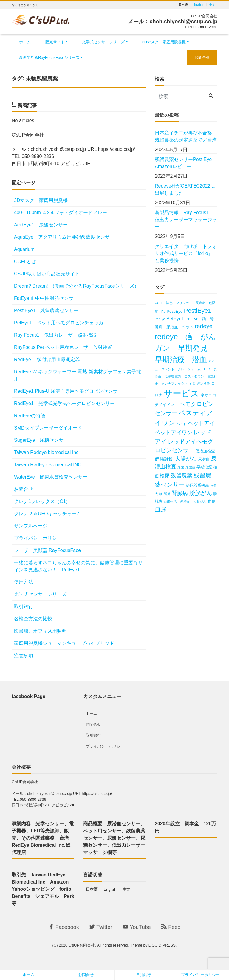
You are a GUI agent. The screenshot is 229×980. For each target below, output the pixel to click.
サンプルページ (31, 526)
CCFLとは (25, 262)
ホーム (25, 42)
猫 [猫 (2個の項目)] (161, 494)
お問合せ (202, 57)
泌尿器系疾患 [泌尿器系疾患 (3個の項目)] (197, 485)
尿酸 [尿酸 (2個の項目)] (181, 467)
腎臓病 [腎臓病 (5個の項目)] (180, 493)
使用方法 (24, 582)
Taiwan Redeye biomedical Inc (46, 452)
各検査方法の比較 (33, 619)
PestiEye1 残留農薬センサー (46, 310)
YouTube (137, 927)
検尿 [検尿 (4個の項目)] (165, 476)
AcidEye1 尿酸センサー (41, 225)
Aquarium (24, 249)
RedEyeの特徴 (30, 416)
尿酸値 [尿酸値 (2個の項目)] (190, 467)
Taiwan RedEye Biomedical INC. (48, 465)
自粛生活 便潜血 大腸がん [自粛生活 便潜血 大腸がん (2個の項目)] (185, 501)
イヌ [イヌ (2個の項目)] (192, 384)
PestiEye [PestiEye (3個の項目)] (175, 311)
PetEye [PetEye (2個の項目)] (160, 319)
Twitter (101, 927)
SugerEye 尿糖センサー (41, 440)
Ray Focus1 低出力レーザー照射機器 (58, 335)
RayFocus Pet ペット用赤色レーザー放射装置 (63, 347)
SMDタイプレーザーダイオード (48, 428)
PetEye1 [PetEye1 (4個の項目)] (175, 319)
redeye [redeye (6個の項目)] (204, 326)
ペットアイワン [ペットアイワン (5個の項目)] (174, 433)
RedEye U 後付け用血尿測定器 (47, 359)
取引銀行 (24, 606)
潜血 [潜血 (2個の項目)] (214, 485)
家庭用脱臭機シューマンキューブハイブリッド (64, 643)
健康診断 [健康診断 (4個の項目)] (164, 459)
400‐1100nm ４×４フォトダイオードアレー (61, 213)
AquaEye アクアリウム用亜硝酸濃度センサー (64, 237)
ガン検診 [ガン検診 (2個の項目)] (203, 384)
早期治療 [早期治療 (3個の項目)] (204, 467)
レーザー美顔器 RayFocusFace (47, 550)
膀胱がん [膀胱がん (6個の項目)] (201, 493)
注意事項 (24, 655)
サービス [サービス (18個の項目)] (181, 393)
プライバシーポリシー (38, 538)
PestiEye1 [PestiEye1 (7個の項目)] (198, 310)
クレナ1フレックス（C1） (42, 501)
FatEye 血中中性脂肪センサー (46, 298)
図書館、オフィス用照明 (40, 631)
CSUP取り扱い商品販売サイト (47, 274)
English (198, 5)
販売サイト (55, 42)
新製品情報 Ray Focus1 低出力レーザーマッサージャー (186, 220)
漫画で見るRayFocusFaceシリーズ (49, 57)
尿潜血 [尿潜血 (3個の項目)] (204, 459)
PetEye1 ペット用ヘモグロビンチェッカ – (61, 323)
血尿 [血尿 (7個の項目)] (161, 509)
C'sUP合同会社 (82, 945)
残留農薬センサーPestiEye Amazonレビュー (186, 163)
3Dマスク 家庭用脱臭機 (164, 42)
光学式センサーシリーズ (103, 42)
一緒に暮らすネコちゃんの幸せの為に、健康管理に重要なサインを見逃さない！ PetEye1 (78, 566)
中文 (212, 5)
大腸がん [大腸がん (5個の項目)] (186, 459)
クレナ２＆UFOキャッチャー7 (47, 514)
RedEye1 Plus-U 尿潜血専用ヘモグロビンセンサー (68, 391)
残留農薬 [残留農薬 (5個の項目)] (182, 476)
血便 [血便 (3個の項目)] (212, 501)
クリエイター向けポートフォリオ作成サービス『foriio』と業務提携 (186, 253)
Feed (171, 927)
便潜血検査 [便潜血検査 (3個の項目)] (205, 451)
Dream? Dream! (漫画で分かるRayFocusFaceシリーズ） (76, 286)
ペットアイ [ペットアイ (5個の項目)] (201, 423)
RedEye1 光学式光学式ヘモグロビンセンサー (67, 403)
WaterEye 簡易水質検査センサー (51, 477)
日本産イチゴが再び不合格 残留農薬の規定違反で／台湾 (186, 136)
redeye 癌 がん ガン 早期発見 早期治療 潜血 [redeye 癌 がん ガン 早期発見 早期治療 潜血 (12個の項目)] (189, 348)
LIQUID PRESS (162, 945)
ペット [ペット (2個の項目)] (181, 424)
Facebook (64, 927)
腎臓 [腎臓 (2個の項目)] (167, 494)
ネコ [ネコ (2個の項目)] (175, 405)
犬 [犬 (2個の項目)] (156, 494)
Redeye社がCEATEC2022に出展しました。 (185, 190)
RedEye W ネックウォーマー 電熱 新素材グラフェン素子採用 (78, 375)
